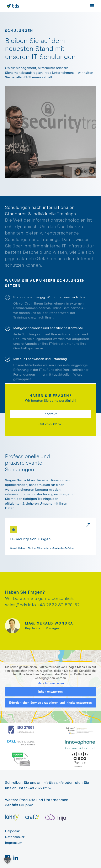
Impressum (14, 843)
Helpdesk (12, 831)
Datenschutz (15, 837)
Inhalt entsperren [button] (50, 692)
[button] (7, 860)
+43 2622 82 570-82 (58, 605)
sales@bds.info (20, 605)
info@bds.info (53, 783)
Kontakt (51, 414)
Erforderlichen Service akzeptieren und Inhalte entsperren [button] (50, 703)
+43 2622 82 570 (51, 424)
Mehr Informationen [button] (51, 683)
